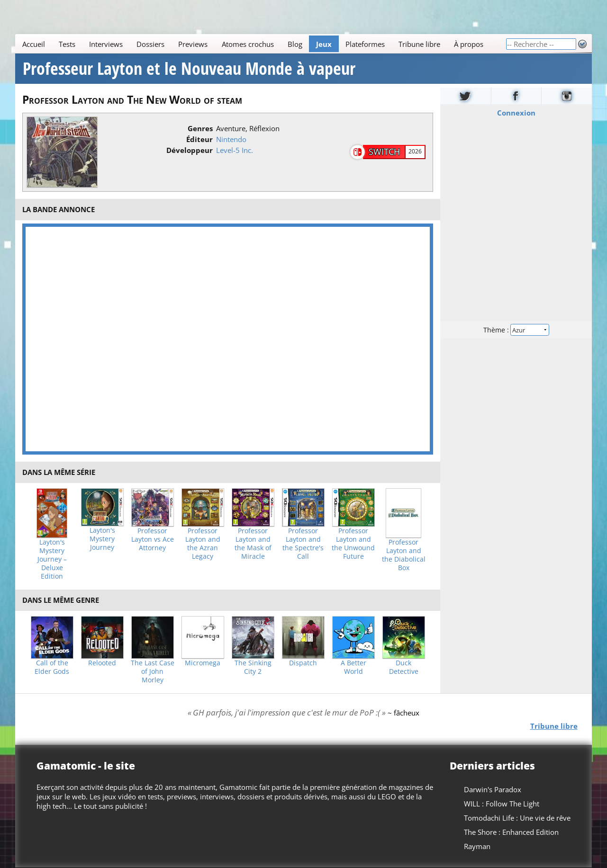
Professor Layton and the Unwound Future (353, 544)
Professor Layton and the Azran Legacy (203, 544)
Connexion (516, 113)
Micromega (203, 663)
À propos (469, 44)
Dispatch (303, 663)
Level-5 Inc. (235, 150)
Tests (67, 44)
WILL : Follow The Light (502, 804)
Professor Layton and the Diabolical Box (404, 555)
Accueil (34, 44)
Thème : (516, 330)
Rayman (477, 846)
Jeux (324, 44)
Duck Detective (404, 667)
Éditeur (199, 139)
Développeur (190, 150)
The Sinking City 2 (253, 667)
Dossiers (150, 44)
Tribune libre (419, 44)
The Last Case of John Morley (153, 671)
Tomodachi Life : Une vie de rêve (517, 818)
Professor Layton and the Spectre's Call (303, 544)
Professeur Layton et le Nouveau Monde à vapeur (189, 69)
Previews (193, 44)
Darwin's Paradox (493, 789)
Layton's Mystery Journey (102, 539)
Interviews (106, 44)
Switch (384, 152)
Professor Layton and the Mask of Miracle (253, 544)
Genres (200, 128)
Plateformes (365, 44)
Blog (295, 44)
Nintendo (231, 139)
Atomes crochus (248, 44)
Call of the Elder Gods (52, 667)
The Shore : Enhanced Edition (511, 832)
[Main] (260, 44)
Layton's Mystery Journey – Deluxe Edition (52, 559)
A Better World (353, 667)
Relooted (102, 663)
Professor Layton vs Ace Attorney (153, 539)
